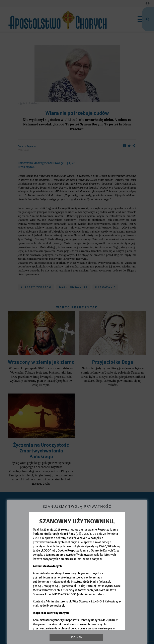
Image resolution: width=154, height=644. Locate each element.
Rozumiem (76, 637)
